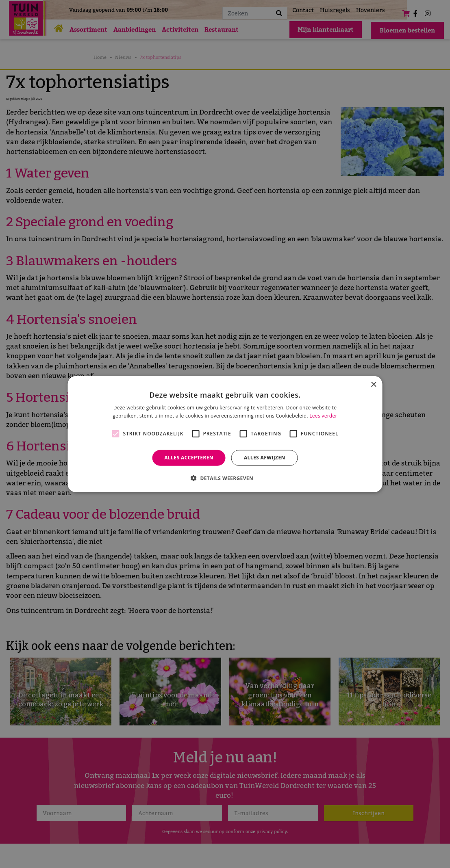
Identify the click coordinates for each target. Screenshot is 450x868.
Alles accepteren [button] (189, 458)
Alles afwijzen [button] (265, 458)
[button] (225, 478)
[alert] (225, 434)
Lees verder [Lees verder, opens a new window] (323, 416)
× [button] (373, 384)
